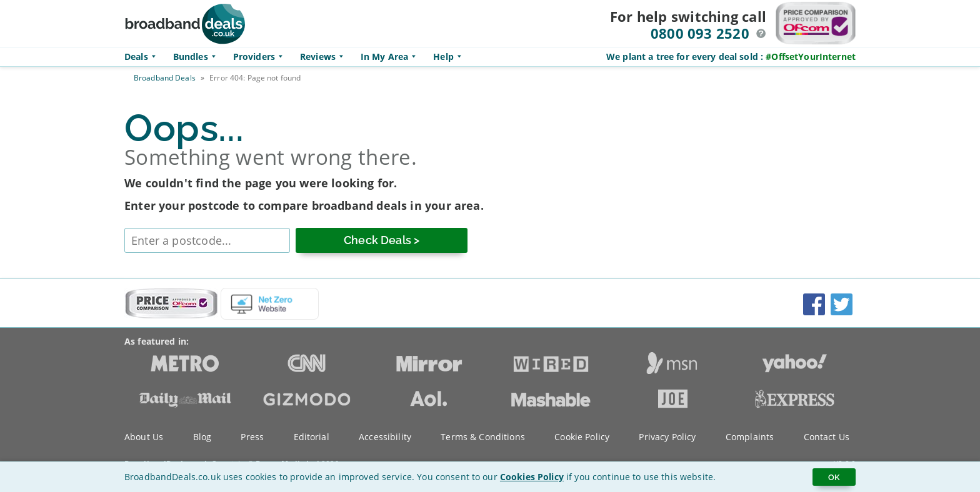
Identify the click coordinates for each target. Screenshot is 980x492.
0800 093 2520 (700, 33)
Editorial (312, 437)
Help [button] (450, 57)
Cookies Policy (532, 477)
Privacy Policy (667, 437)
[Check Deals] (382, 240)
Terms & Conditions (483, 437)
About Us (144, 437)
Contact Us (827, 437)
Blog (202, 437)
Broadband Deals (165, 78)
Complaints (750, 437)
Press (252, 437)
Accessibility (385, 437)
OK (834, 477)
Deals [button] (142, 57)
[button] (761, 34)
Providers (260, 57)
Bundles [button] (197, 57)
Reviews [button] (324, 57)
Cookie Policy (582, 437)
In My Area (391, 57)
